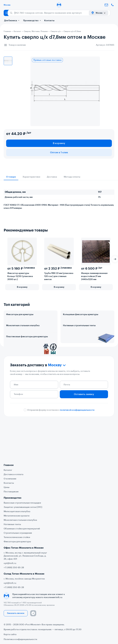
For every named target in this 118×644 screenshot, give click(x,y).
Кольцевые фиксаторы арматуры (81, 314)
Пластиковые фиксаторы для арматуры (27, 364)
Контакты (49, 21)
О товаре (11, 177)
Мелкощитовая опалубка (17, 512)
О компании (10, 479)
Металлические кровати (17, 516)
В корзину (59, 143)
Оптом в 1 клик (59, 152)
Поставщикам (11, 492)
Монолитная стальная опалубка (23, 339)
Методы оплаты (72, 177)
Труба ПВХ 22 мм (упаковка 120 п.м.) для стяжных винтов (59, 276)
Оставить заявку (84, 435)
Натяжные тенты (12, 524)
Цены (7, 487)
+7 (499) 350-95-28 (14, 568)
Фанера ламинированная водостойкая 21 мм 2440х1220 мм (94, 276)
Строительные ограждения (18, 533)
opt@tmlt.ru (10, 563)
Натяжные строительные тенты (79, 339)
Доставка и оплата (14, 474)
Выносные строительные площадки (22, 503)
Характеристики (31, 177)
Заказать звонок (16, 613)
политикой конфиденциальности (77, 451)
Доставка (52, 177)
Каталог (8, 470)
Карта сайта (10, 634)
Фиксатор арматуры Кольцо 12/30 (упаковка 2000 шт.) (20, 276)
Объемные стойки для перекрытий (22, 529)
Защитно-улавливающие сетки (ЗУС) (23, 507)
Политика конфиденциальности (20, 639)
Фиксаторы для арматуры (20, 314)
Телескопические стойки (17, 537)
